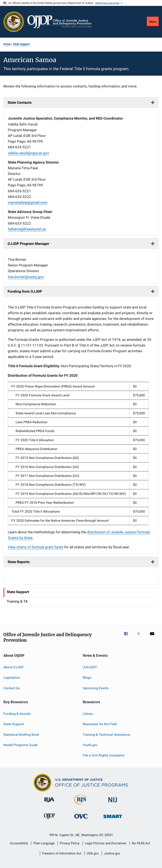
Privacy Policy (70, 843)
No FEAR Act (141, 843)
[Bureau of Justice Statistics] (81, 805)
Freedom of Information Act (62, 853)
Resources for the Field (100, 724)
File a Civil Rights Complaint (104, 755)
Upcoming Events (96, 688)
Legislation (12, 678)
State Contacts (20, 102)
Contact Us (11, 688)
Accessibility (19, 843)
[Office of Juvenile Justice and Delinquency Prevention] (49, 820)
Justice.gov (112, 853)
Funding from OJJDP (25, 291)
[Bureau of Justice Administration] (49, 803)
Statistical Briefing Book (21, 734)
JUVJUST (90, 667)
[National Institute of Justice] (113, 803)
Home (7, 44)
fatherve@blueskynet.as (27, 229)
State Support (21, 44)
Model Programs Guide (20, 745)
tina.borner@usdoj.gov (26, 277)
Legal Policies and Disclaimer (106, 843)
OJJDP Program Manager (28, 244)
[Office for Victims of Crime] (81, 819)
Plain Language (44, 843)
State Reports (19, 562)
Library (88, 714)
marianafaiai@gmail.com (28, 202)
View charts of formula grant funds (36, 547)
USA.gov (93, 853)
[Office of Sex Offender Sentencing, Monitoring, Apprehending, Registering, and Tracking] (113, 819)
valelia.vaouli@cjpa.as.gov (28, 153)
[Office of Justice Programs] (14, 22)
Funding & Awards (17, 714)
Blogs (87, 678)
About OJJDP (13, 667)
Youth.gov (90, 745)
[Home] (59, 22)
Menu (153, 22)
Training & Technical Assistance (106, 734)
